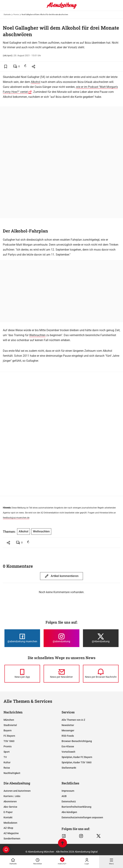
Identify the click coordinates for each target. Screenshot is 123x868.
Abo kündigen (69, 812)
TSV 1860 (9, 741)
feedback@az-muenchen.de (16, 518)
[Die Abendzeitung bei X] (101, 638)
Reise (7, 768)
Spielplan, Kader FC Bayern (77, 757)
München (9, 720)
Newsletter (68, 725)
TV (5, 757)
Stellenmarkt (69, 768)
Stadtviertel (10, 725)
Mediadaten (10, 823)
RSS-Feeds (68, 736)
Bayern (8, 730)
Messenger (68, 730)
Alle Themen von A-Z (73, 720)
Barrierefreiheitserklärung (76, 807)
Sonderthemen (12, 839)
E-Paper (8, 812)
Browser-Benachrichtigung (77, 741)
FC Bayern (9, 736)
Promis (16, 14)
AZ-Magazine (11, 833)
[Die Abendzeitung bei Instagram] (61, 638)
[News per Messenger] (22, 674)
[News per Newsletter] (61, 674)
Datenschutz (69, 801)
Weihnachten (37, 335)
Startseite (7, 14)
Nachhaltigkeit (12, 773)
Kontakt (8, 817)
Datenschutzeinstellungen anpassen (82, 817)
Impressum (68, 791)
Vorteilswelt (68, 752)
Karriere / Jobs (12, 796)
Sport (7, 752)
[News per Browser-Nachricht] (101, 674)
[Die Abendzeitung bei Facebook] (22, 638)
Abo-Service (10, 807)
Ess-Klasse (68, 746)
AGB (64, 796)
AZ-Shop (8, 828)
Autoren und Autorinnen (17, 791)
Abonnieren (10, 801)
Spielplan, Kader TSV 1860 (77, 762)
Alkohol (36, 82)
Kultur (7, 762)
